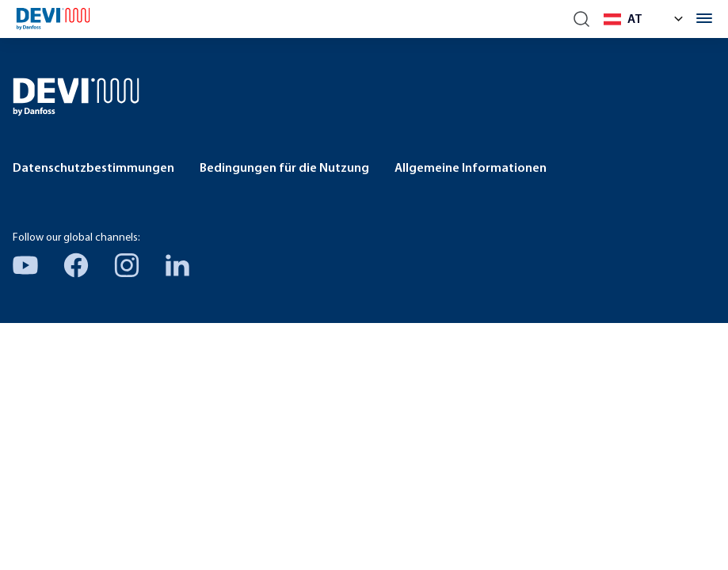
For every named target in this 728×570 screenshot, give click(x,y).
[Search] (582, 19)
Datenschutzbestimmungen (93, 169)
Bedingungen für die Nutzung (284, 169)
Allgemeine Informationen (471, 169)
